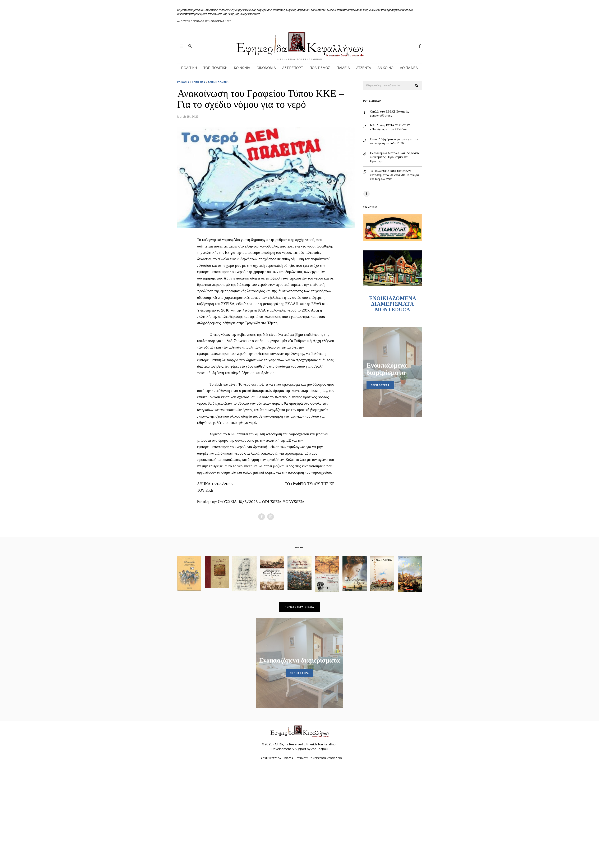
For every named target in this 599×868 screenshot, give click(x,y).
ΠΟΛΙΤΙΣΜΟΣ (320, 68)
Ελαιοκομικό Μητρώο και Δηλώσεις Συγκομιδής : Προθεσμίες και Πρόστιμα (395, 157)
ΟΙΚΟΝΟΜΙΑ (266, 68)
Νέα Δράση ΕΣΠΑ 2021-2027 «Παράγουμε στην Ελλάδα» (390, 127)
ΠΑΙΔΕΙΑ (343, 68)
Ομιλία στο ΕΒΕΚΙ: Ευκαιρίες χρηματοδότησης (390, 114)
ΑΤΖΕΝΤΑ (364, 68)
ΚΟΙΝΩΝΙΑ (242, 68)
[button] (417, 86)
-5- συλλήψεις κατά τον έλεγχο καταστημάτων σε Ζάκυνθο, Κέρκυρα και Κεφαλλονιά (394, 175)
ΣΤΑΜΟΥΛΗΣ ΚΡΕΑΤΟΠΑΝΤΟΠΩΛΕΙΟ (319, 758)
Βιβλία (289, 758)
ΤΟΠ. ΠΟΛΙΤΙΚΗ (215, 68)
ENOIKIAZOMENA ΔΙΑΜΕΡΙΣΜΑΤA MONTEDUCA (393, 304)
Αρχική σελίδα (271, 758)
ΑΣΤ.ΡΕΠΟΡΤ (293, 68)
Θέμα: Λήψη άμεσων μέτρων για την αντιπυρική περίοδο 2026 (394, 141)
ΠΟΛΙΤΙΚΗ (189, 68)
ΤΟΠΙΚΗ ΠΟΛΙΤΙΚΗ (219, 82)
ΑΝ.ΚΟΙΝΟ (386, 68)
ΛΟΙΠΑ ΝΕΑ (409, 68)
